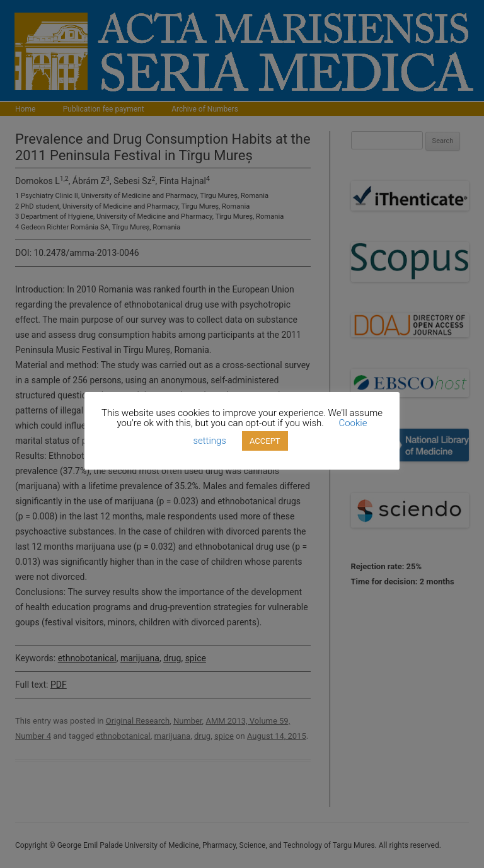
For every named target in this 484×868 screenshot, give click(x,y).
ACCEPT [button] (265, 441)
